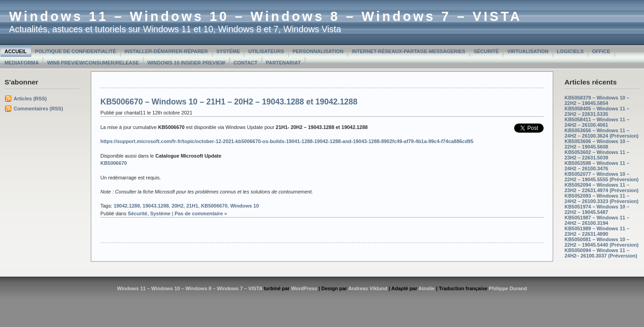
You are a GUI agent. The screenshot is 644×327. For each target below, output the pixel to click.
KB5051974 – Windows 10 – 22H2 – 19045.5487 (597, 209)
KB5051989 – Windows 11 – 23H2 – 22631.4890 (597, 231)
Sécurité (486, 51)
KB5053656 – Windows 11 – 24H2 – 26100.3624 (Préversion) (602, 133)
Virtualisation (528, 51)
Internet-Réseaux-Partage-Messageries (409, 51)
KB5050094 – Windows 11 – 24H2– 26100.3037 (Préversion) (601, 253)
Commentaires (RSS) (38, 109)
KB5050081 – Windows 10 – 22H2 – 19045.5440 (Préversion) (602, 242)
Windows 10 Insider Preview (186, 63)
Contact (245, 63)
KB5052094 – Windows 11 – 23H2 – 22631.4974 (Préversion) (602, 188)
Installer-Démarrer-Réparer (166, 51)
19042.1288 (127, 206)
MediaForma (22, 63)
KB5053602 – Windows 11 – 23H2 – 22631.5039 (597, 155)
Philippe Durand (508, 288)
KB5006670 (214, 206)
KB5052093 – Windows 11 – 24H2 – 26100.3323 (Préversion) (602, 198)
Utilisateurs (266, 51)
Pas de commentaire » (201, 213)
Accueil (16, 51)
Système (228, 51)
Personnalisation (318, 51)
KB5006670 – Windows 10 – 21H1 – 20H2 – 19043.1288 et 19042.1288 (229, 102)
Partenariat (283, 63)
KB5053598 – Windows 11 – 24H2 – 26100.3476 (597, 166)
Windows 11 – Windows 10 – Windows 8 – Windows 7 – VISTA (265, 16)
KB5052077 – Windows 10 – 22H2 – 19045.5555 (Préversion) (602, 177)
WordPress (304, 288)
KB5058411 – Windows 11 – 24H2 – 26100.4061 (597, 122)
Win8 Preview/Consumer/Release (93, 63)
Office (601, 51)
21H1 (192, 206)
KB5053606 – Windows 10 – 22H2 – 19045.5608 (597, 144)
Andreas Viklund (368, 288)
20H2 (178, 206)
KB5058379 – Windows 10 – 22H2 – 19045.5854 (597, 100)
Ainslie (426, 288)
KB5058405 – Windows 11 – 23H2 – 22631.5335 (597, 111)
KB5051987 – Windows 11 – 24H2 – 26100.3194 (597, 220)
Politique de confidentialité (76, 51)
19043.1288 (156, 206)
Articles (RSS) (30, 99)
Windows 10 (245, 206)
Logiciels (570, 51)
